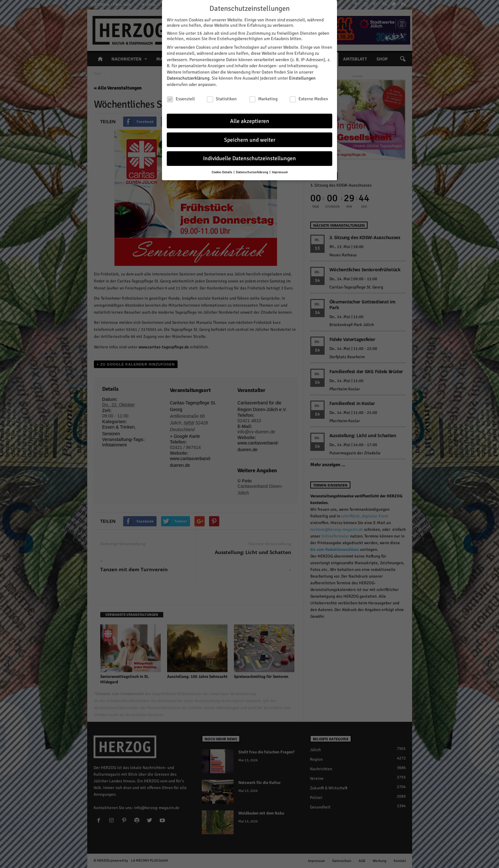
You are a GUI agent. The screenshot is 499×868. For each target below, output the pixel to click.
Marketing (263, 96)
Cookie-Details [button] (222, 170)
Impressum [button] (280, 170)
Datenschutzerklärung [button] (252, 170)
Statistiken (222, 96)
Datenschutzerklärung (188, 76)
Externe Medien (309, 96)
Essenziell (181, 96)
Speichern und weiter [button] (250, 137)
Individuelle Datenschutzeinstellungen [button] (250, 156)
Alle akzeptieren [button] (250, 119)
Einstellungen (302, 76)
